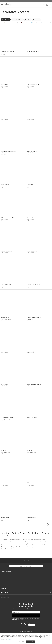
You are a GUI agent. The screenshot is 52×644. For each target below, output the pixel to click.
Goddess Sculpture (31, 451)
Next (52, 524)
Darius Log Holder (5, 185)
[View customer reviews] (31, 624)
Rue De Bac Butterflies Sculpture (8, 151)
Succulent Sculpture (6, 484)
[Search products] (44, 5)
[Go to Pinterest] (21, 624)
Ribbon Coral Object (32, 517)
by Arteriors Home (31, 53)
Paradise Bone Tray (5, 318)
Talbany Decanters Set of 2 (7, 218)
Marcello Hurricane (5, 517)
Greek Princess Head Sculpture (34, 384)
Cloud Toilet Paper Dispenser (8, 52)
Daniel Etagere (4, 384)
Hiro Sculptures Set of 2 (6, 251)
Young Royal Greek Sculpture (8, 418)
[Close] (50, 635)
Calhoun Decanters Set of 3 (33, 85)
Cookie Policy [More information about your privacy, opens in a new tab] (10, 639)
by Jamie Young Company (6, 319)
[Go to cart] (50, 4)
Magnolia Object (31, 118)
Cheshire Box (30, 185)
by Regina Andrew (31, 120)
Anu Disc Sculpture (5, 451)
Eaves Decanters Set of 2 (7, 118)
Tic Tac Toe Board (31, 484)
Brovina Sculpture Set (32, 418)
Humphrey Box (30, 218)
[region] (26, 639)
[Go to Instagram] (25, 624)
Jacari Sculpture (5, 85)
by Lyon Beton (4, 53)
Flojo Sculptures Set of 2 (33, 251)
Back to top (26, 560)
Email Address (16, 612)
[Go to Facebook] (18, 624)
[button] (2, 5)
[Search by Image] (47, 5)
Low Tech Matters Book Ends (34, 318)
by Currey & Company (5, 153)
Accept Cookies (30, 642)
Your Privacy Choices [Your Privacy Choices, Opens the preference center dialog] (21, 642)
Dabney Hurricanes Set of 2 (33, 52)
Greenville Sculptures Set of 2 (34, 284)
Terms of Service (17, 620)
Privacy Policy (36, 618)
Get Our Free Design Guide (26, 566)
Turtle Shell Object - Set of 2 (34, 351)
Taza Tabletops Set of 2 (7, 351)
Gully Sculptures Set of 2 (7, 284)
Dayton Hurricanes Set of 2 (33, 151)
